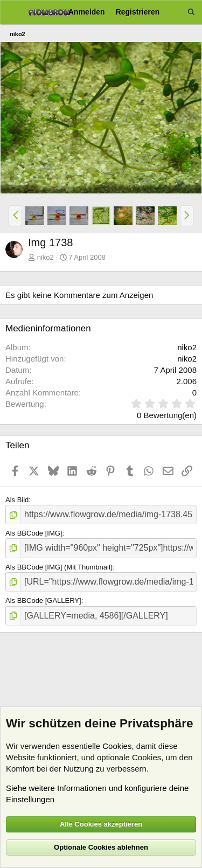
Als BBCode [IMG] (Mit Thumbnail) (59, 567)
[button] (15, 216)
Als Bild (17, 500)
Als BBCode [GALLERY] (43, 600)
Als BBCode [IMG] (34, 533)
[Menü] (12, 12)
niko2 (46, 257)
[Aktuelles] (173, 12)
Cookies (117, 746)
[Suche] (191, 12)
